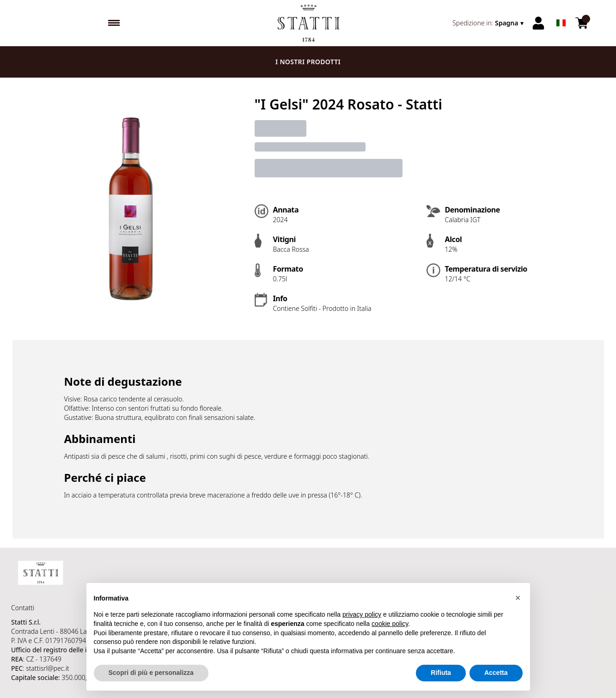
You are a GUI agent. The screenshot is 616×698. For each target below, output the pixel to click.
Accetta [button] (496, 673)
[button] (518, 598)
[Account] (538, 23)
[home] (308, 23)
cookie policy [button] (390, 624)
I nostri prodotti (308, 62)
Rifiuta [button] (441, 673)
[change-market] (489, 23)
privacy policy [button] (362, 615)
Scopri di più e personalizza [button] (151, 673)
